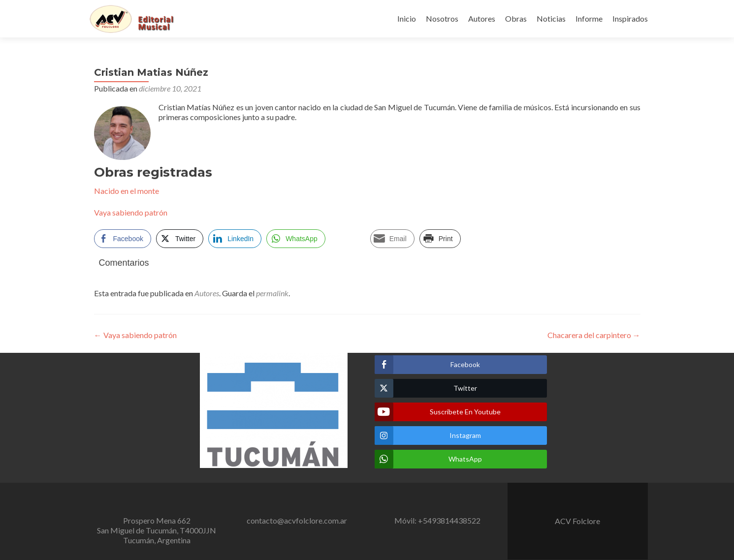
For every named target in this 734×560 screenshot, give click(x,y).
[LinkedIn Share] (235, 239)
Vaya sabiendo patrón (131, 212)
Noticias (551, 18)
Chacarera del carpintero (594, 335)
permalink (272, 293)
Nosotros (442, 18)
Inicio (407, 18)
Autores (482, 18)
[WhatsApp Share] (296, 239)
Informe (589, 18)
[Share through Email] (392, 239)
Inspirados (630, 18)
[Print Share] (440, 239)
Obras (516, 18)
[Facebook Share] (123, 239)
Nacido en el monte (127, 191)
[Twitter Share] (180, 239)
